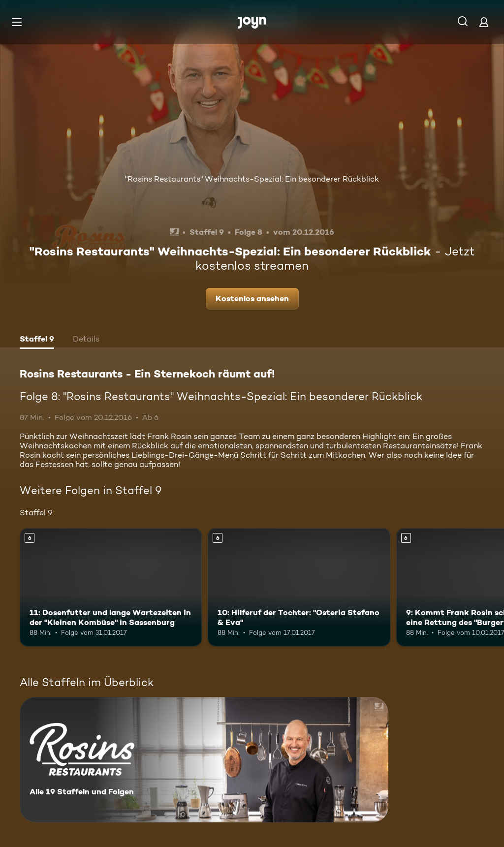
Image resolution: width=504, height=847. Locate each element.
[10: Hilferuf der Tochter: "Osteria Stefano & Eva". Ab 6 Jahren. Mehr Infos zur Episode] (299, 587)
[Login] (484, 22)
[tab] (37, 340)
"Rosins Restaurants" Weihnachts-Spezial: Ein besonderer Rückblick (252, 179)
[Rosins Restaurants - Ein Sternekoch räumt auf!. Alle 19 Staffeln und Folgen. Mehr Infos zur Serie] (204, 760)
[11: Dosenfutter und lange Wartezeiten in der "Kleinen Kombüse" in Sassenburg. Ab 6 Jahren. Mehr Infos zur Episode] (111, 587)
